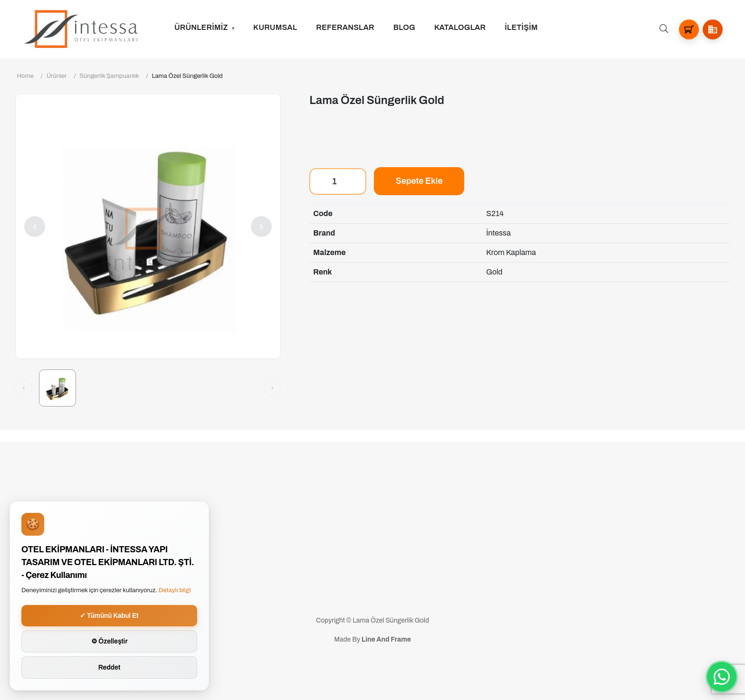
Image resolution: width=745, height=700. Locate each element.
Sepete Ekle (419, 181)
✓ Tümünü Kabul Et (109, 616)
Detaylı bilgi (175, 590)
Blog (404, 27)
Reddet (110, 667)
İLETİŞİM (521, 27)
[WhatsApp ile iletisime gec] (722, 677)
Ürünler (57, 76)
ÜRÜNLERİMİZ (201, 27)
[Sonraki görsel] (272, 388)
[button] (713, 29)
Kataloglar (460, 27)
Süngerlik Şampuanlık (109, 76)
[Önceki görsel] (24, 388)
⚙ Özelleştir (110, 641)
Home (25, 76)
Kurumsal (275, 27)
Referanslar (345, 27)
